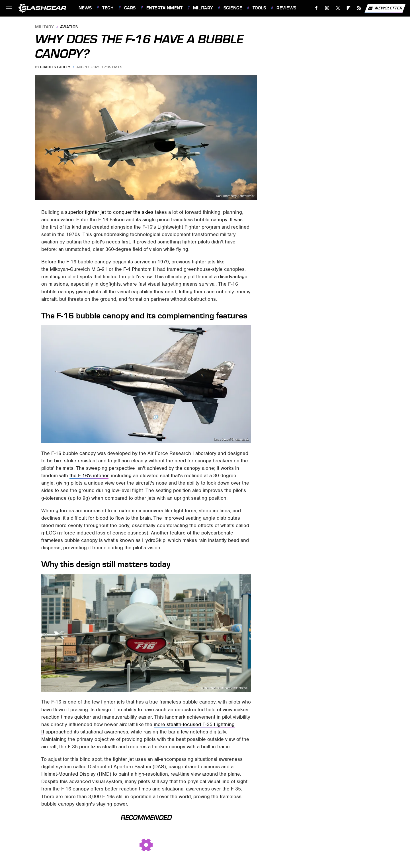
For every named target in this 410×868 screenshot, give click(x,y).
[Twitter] (338, 8)
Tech (108, 8)
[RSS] (359, 8)
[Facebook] (316, 8)
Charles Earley (55, 67)
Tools (259, 8)
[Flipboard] (349, 8)
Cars (130, 8)
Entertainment (165, 8)
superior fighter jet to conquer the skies (109, 212)
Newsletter (385, 8)
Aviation (69, 27)
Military (203, 8)
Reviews (286, 8)
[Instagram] (327, 8)
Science (233, 8)
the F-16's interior (89, 475)
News (85, 8)
